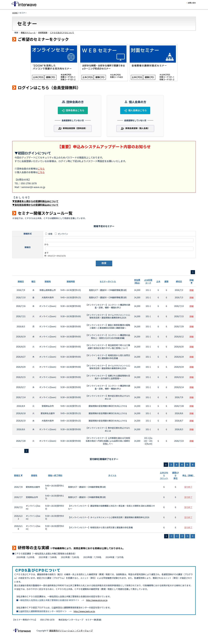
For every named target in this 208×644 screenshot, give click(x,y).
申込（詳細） (188, 475)
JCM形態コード (148, 281)
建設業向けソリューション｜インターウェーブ (71, 631)
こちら (41, 169)
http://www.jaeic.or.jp (84, 611)
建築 (166, 281)
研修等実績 (43, 33)
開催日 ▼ (18, 475)
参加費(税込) (137, 281)
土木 (158, 281)
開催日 (21, 281)
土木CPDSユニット (164, 475)
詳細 (192, 290)
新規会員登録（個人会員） (135, 129)
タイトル (112, 475)
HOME (15, 13)
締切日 (179, 281)
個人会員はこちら (135, 111)
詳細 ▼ (192, 281)
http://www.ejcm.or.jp (97, 600)
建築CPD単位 (176, 475)
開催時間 (71, 281)
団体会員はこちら (73, 111)
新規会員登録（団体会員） (73, 129)
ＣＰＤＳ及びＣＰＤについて (62, 33)
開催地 (48, 281)
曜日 (33, 281)
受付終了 (188, 487)
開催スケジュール (28, 33)
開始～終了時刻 (55, 475)
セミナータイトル (108, 281)
